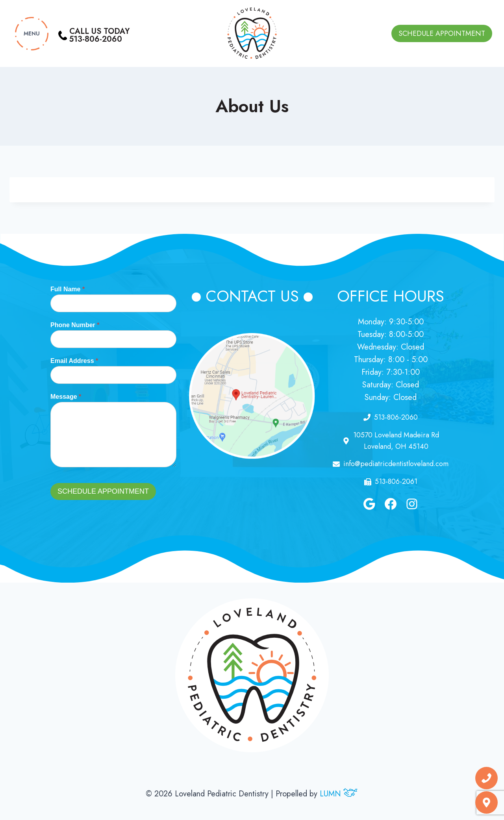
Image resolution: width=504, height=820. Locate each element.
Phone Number (75, 325)
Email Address (74, 361)
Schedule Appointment (442, 33)
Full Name (68, 289)
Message (66, 397)
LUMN (339, 794)
